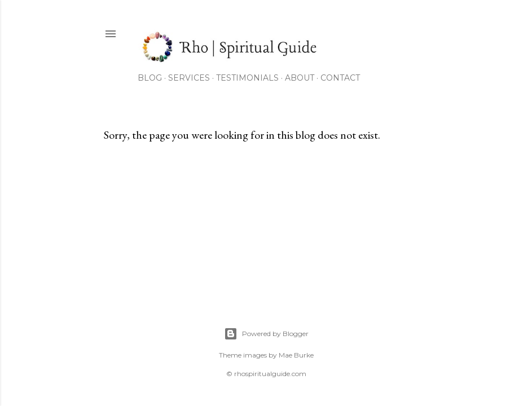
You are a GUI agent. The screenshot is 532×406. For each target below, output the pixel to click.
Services (189, 78)
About (300, 78)
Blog (150, 78)
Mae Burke (296, 355)
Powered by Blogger (266, 334)
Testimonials (247, 78)
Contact (340, 78)
